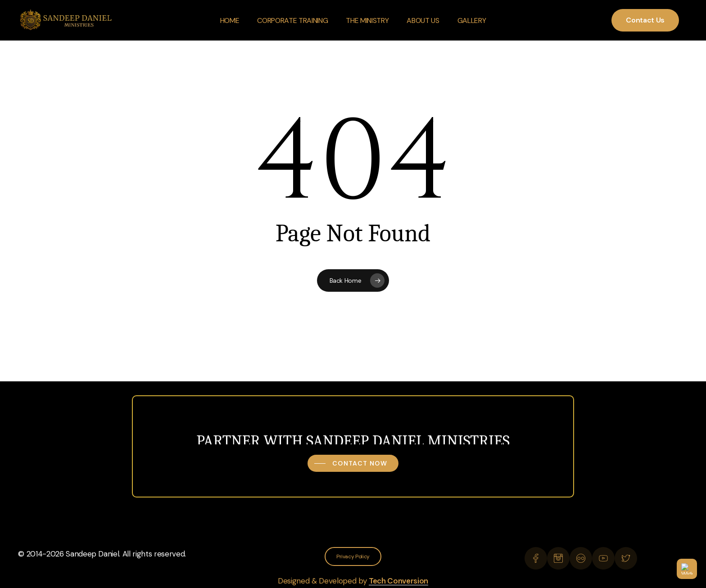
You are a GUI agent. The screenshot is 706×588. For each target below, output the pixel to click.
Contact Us (645, 20)
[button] (353, 463)
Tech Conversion (398, 581)
